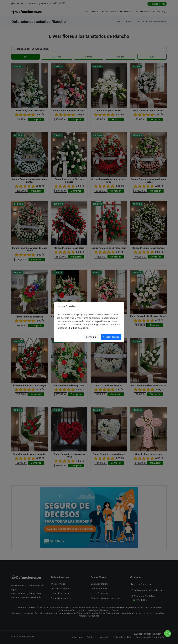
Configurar (91, 337)
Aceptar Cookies (111, 337)
